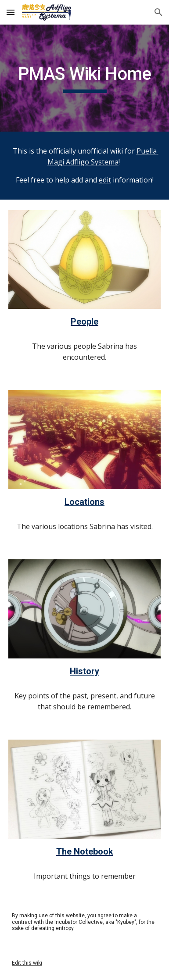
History (84, 671)
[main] (84, 78)
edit (105, 180)
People (84, 322)
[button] (11, 12)
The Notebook (85, 851)
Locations (84, 502)
